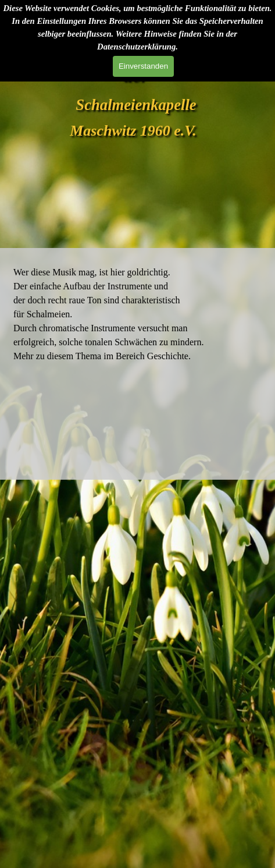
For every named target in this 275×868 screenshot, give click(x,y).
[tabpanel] (137, 313)
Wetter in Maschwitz (137, 429)
